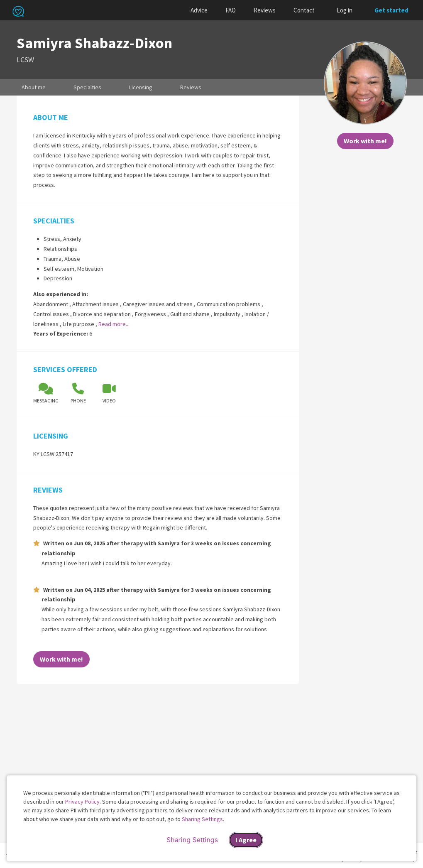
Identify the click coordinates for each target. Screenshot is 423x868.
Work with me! (365, 141)
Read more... (114, 324)
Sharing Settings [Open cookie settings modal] (192, 840)
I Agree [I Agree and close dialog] (246, 840)
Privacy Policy (82, 802)
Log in (345, 10)
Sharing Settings (202, 819)
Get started (391, 10)
